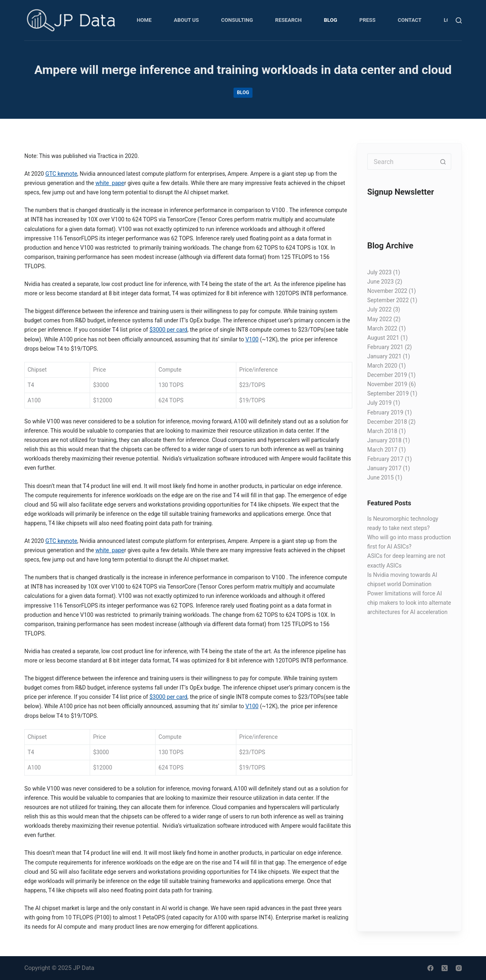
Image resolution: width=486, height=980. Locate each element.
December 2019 (387, 375)
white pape (110, 183)
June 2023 (381, 282)
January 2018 (384, 440)
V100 (252, 339)
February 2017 (385, 459)
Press (368, 20)
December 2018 (387, 422)
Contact (410, 20)
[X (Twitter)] (445, 968)
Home (144, 20)
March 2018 (382, 431)
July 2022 (379, 309)
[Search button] (443, 162)
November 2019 (387, 384)
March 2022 (382, 328)
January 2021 (384, 356)
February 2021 (385, 347)
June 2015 (381, 477)
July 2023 (379, 272)
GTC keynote (61, 174)
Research (288, 20)
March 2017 (382, 450)
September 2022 (388, 300)
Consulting (237, 20)
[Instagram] (459, 968)
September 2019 (388, 393)
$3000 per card (168, 330)
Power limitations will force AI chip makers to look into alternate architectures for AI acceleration (409, 603)
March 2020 (382, 366)
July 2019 (379, 403)
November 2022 (387, 291)
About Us (186, 20)
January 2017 (384, 468)
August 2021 (383, 338)
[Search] (459, 20)
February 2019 (385, 412)
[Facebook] (430, 968)
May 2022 (380, 319)
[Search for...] (401, 162)
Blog (331, 20)
